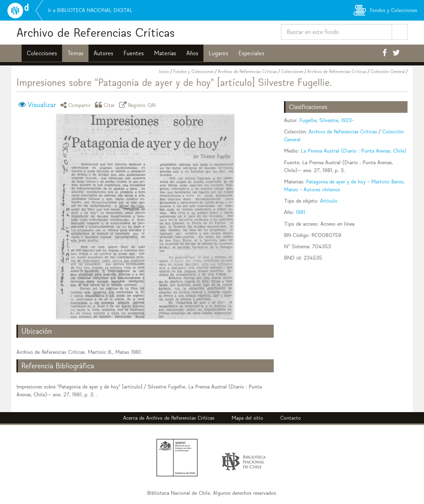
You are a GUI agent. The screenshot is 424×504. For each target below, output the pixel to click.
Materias (165, 53)
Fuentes (134, 53)
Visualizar (42, 105)
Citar (106, 105)
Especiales (251, 53)
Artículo (329, 201)
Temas (75, 53)
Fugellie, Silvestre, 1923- (327, 120)
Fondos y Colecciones (193, 71)
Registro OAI (139, 105)
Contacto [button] (291, 418)
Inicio (164, 71)
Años (192, 53)
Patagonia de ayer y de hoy (336, 182)
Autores (103, 53)
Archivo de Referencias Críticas (96, 32)
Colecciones (42, 53)
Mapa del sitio (247, 418)
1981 (301, 212)
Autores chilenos (322, 189)
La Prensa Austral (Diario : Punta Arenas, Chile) (354, 151)
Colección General (388, 71)
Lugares (218, 53)
